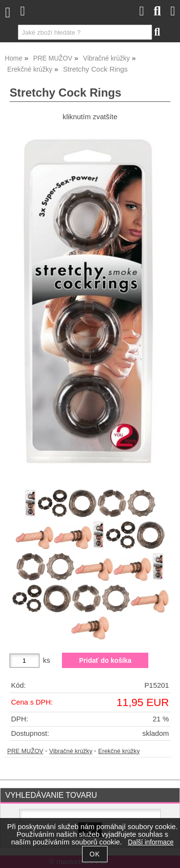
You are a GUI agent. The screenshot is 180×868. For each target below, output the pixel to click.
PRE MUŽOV (25, 751)
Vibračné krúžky (71, 751)
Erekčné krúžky (119, 751)
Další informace (150, 842)
